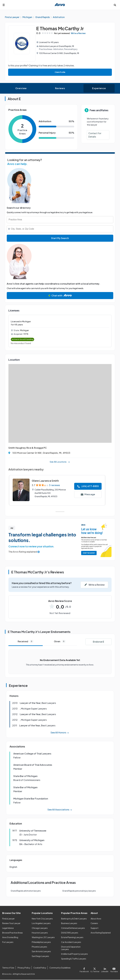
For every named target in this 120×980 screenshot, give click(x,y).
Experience (99, 89)
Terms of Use (8, 968)
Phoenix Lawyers (39, 947)
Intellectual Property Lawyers (74, 954)
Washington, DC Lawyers (43, 938)
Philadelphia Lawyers (41, 942)
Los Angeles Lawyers (41, 924)
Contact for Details (95, 135)
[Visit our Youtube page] (114, 970)
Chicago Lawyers (40, 928)
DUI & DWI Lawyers (70, 933)
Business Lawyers (69, 924)
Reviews (60, 89)
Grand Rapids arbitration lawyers (26, 891)
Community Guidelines (60, 968)
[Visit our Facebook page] (85, 970)
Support (94, 928)
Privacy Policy (24, 968)
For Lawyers (8, 942)
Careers (94, 924)
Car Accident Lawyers (71, 942)
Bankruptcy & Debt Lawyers (74, 919)
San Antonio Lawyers (41, 952)
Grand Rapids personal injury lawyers (79, 891)
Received (26, 642)
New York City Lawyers (42, 919)
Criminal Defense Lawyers (73, 928)
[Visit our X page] (95, 970)
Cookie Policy (40, 968)
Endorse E (99, 642)
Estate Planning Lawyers (72, 938)
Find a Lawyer (8, 919)
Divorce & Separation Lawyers (71, 948)
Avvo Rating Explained (101, 933)
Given (60, 642)
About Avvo (96, 919)
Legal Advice (8, 928)
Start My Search (60, 239)
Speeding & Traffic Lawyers (74, 959)
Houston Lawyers (40, 933)
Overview (21, 89)
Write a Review (81, 34)
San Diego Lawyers (40, 956)
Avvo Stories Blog (10, 938)
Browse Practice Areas (13, 933)
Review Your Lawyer (11, 924)
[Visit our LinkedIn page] (105, 970)
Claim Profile (60, 73)
